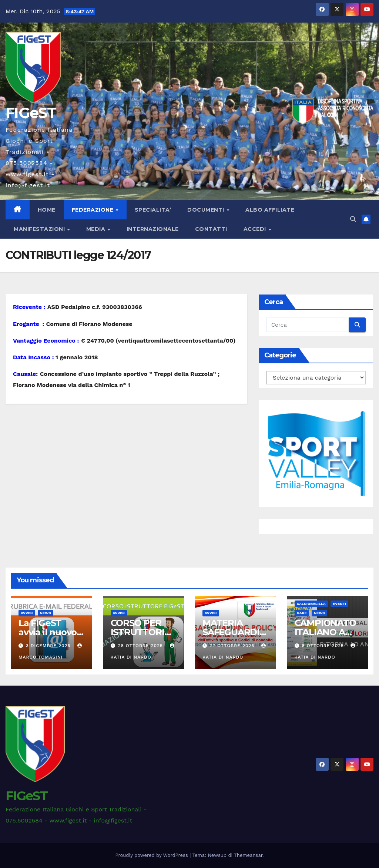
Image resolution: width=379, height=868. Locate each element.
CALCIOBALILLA (311, 604)
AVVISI (27, 613)
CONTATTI (211, 229)
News (46, 613)
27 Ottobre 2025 (233, 646)
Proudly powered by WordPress (153, 855)
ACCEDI (256, 229)
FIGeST (31, 113)
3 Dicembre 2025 (49, 646)
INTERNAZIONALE (153, 229)
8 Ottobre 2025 (324, 646)
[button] (353, 219)
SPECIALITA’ (153, 210)
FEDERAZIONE (93, 210)
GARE (302, 613)
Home (47, 210)
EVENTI (340, 604)
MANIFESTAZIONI (40, 229)
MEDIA (97, 229)
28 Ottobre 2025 (141, 646)
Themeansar (248, 855)
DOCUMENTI (207, 210)
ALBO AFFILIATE (270, 210)
